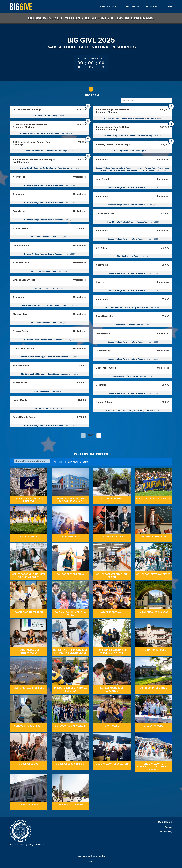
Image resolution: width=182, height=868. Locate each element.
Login (91, 861)
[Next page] (99, 435)
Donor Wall (153, 6)
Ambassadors (109, 6)
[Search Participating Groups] (32, 461)
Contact (168, 827)
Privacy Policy (165, 832)
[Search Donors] (146, 100)
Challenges (132, 6)
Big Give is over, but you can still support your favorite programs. (91, 18)
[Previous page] (83, 435)
